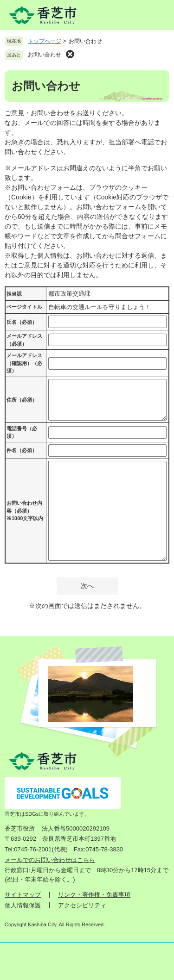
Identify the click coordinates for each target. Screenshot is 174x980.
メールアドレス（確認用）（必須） (24, 363)
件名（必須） (22, 450)
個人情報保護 (23, 905)
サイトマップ (23, 895)
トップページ (45, 41)
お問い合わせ (45, 55)
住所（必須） (22, 400)
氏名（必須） (22, 322)
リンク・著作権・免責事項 (94, 895)
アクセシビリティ (82, 905)
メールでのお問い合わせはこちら (50, 860)
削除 (70, 54)
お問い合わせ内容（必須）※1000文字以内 (25, 511)
